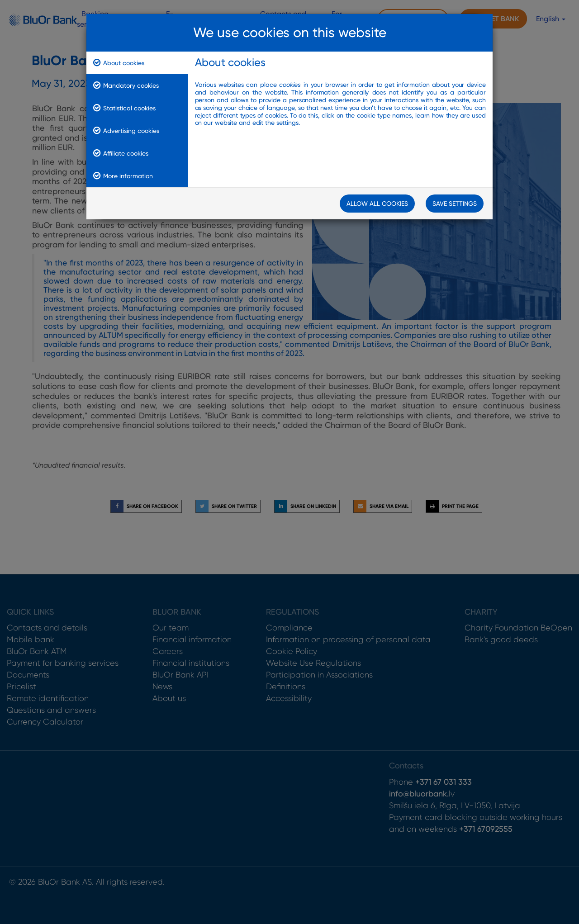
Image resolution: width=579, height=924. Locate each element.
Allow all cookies (377, 204)
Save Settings (455, 204)
